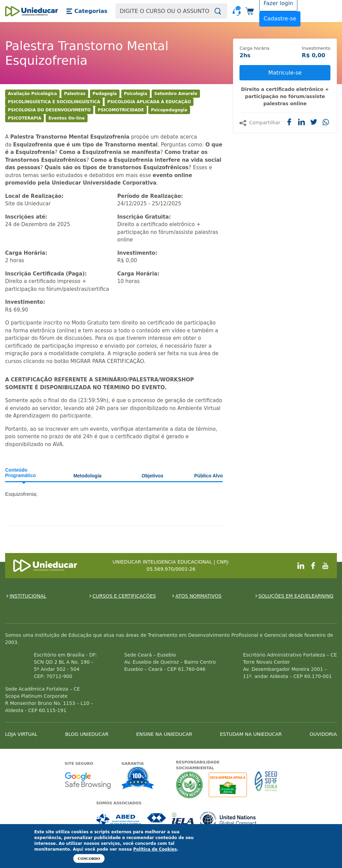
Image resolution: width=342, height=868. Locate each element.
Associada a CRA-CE (157, 820)
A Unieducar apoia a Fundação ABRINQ (229, 785)
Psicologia (136, 94)
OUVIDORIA (323, 734)
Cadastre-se (280, 19)
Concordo (89, 858)
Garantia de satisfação (138, 779)
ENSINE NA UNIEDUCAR (164, 734)
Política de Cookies (155, 849)
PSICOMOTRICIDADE (121, 110)
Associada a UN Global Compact (228, 820)
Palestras (75, 94)
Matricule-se (285, 73)
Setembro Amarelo (176, 94)
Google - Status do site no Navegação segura (88, 780)
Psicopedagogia (169, 110)
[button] (87, 11)
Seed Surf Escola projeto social (266, 785)
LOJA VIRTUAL (21, 734)
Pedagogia (105, 94)
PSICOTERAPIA (25, 118)
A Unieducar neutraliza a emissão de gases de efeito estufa (190, 785)
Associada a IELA (183, 820)
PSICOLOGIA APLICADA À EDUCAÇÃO (149, 102)
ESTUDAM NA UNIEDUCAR (251, 734)
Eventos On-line (67, 118)
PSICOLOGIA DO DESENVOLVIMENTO (49, 110)
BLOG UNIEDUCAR (87, 734)
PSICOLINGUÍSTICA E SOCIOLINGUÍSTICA (54, 102)
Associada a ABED (119, 820)
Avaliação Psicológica (32, 94)
